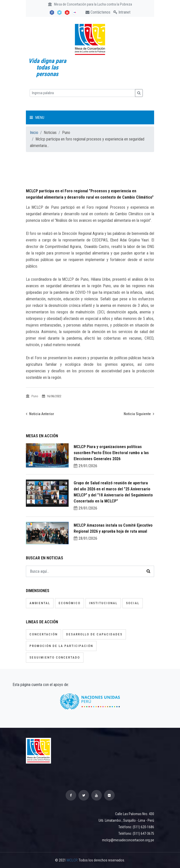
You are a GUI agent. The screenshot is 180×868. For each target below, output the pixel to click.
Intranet (122, 12)
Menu (37, 118)
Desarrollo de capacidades (94, 634)
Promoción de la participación (61, 646)
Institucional (103, 603)
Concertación (43, 634)
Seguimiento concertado (55, 657)
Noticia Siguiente (139, 414)
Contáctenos (98, 12)
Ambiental (40, 603)
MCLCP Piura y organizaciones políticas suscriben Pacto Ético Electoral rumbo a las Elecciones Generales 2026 (111, 453)
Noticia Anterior (40, 414)
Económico (70, 603)
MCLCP (72, 860)
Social (133, 603)
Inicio (34, 133)
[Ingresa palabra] (82, 93)
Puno (32, 396)
